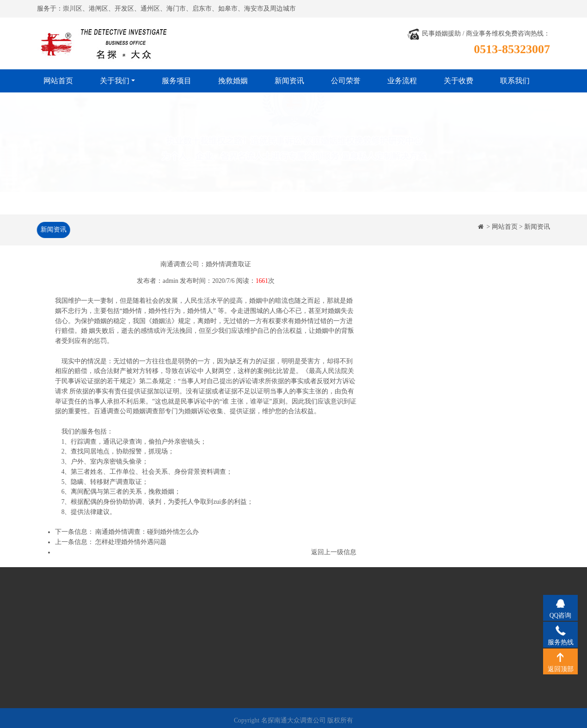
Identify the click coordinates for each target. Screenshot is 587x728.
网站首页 (58, 81)
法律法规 (65, 663)
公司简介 (65, 621)
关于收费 (459, 81)
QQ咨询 (560, 603)
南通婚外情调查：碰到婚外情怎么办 (147, 533)
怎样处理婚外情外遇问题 (131, 543)
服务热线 (560, 630)
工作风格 (65, 649)
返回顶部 (560, 657)
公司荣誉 (346, 81)
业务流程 (402, 81)
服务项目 (177, 81)
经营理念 (65, 635)
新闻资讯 (289, 81)
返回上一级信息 (334, 553)
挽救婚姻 (233, 81)
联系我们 (515, 81)
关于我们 (115, 81)
